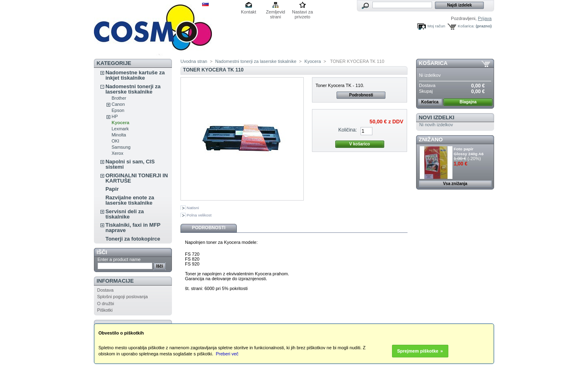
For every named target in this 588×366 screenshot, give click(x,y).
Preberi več (227, 354)
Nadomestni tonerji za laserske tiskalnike (133, 89)
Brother (119, 98)
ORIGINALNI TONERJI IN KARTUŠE (137, 178)
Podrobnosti (361, 95)
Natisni (193, 208)
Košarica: (466, 26)
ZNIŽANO (431, 139)
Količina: (347, 130)
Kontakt (248, 12)
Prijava (485, 18)
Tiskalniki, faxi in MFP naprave (133, 228)
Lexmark (120, 129)
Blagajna (468, 102)
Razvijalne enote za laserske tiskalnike (130, 200)
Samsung (121, 147)
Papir (112, 189)
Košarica (433, 63)
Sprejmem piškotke (418, 351)
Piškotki (105, 310)
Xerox (117, 153)
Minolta (119, 135)
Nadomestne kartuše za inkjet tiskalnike (135, 75)
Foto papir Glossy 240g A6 (469, 151)
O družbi (106, 304)
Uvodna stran (194, 61)
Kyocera (120, 123)
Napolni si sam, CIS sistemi (130, 164)
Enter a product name (119, 259)
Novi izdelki (437, 117)
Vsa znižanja (455, 184)
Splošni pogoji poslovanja (122, 297)
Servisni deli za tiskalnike (125, 214)
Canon (118, 104)
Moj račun (436, 26)
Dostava (105, 290)
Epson (118, 110)
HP (115, 116)
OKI (115, 141)
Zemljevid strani (275, 12)
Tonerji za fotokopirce (133, 239)
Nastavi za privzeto (302, 12)
